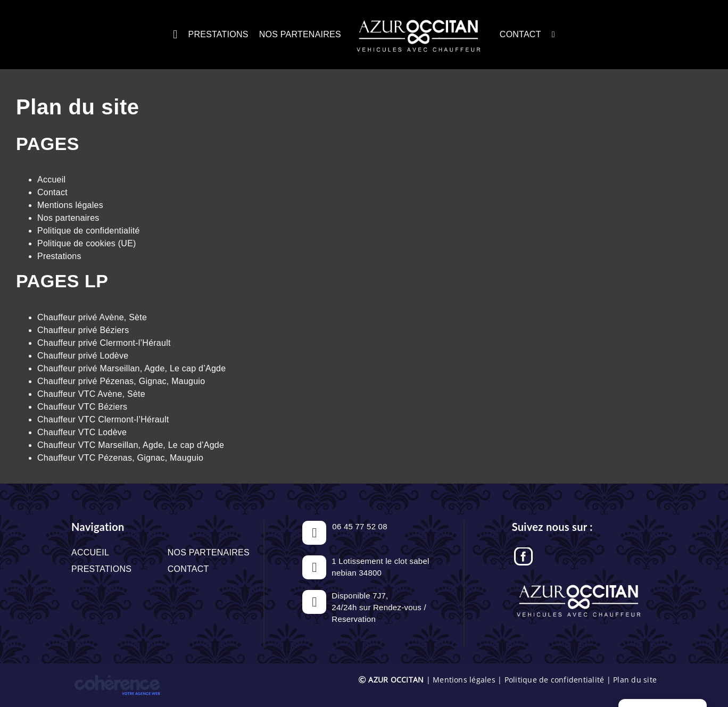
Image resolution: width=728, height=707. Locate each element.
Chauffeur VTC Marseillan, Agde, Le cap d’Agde (131, 445)
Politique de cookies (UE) (87, 243)
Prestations (59, 256)
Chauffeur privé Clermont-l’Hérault (104, 343)
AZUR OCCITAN (396, 680)
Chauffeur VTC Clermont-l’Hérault (103, 419)
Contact (52, 192)
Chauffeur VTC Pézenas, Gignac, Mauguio (120, 458)
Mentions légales (70, 205)
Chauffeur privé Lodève (83, 356)
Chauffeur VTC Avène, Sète (91, 394)
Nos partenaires (68, 218)
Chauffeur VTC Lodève (82, 432)
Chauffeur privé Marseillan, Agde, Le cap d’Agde (131, 368)
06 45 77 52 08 (359, 526)
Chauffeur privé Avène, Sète (92, 317)
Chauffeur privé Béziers (83, 330)
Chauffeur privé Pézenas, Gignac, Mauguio (121, 381)
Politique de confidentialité (89, 231)
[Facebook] (523, 553)
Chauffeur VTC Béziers (82, 407)
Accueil (51, 180)
